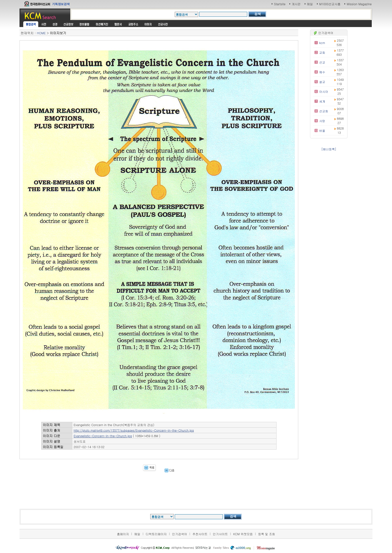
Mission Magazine (359, 4)
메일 (310, 4)
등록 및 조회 (266, 534)
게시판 (296, 4)
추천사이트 (200, 534)
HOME (41, 33)
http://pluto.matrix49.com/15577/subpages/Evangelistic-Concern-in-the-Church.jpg (134, 430)
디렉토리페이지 (156, 534)
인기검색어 (179, 534)
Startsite (280, 4)
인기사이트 (220, 534)
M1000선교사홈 (330, 4)
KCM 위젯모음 (243, 534)
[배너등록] (329, 149)
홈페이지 (123, 534)
